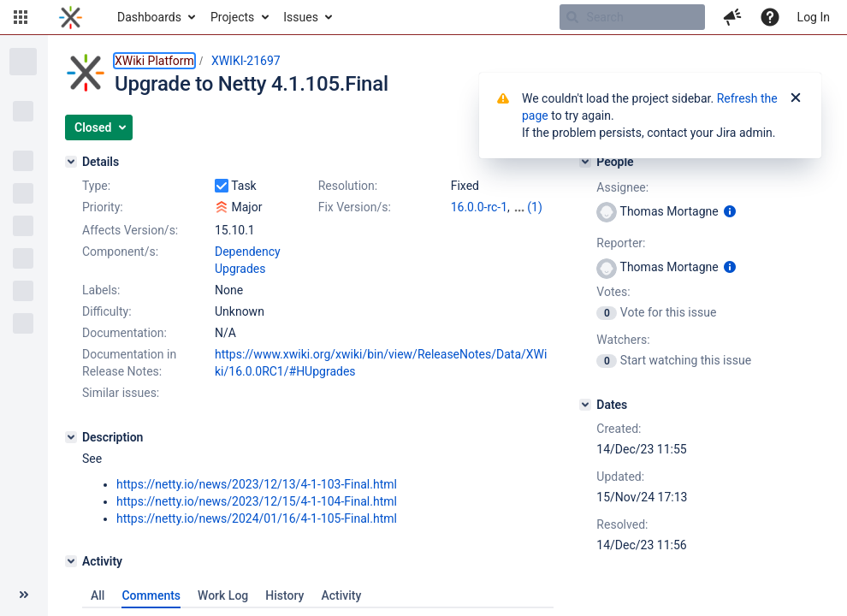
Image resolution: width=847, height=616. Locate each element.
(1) (535, 207)
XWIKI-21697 (246, 61)
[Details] (71, 162)
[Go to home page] (71, 17)
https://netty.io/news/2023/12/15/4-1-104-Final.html (257, 501)
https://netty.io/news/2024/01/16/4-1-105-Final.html (257, 518)
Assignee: (622, 187)
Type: (96, 186)
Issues (301, 17)
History (284, 595)
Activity (341, 595)
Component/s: (120, 252)
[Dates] (585, 405)
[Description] (71, 437)
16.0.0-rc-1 (479, 207)
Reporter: (621, 243)
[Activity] (71, 561)
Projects (232, 17)
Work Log (223, 595)
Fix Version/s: (355, 207)
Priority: (103, 207)
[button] (21, 17)
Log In (814, 17)
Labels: (101, 290)
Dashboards (149, 17)
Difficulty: (107, 311)
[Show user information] (730, 211)
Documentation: (124, 333)
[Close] (796, 98)
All (98, 595)
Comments (151, 595)
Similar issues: (121, 393)
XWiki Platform (154, 61)
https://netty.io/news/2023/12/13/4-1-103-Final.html (257, 484)
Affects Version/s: (130, 230)
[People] (585, 162)
